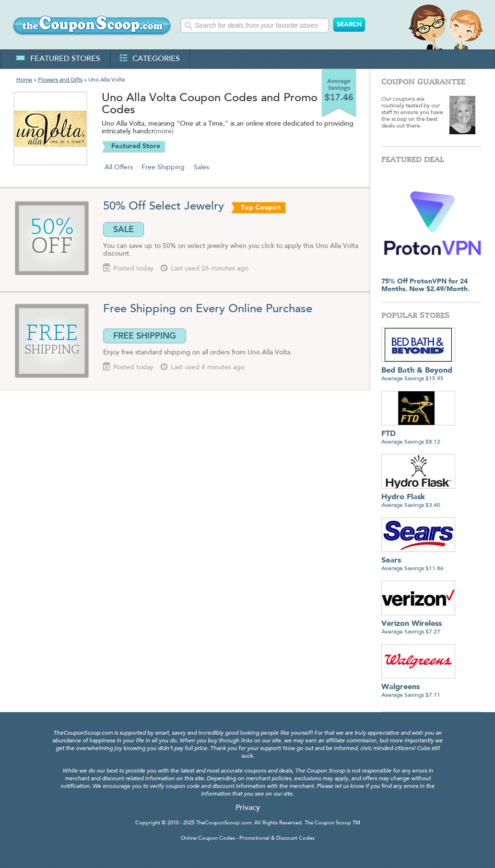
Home (24, 80)
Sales (201, 167)
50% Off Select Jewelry (165, 207)
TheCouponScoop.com (224, 823)
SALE (124, 229)
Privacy (248, 808)
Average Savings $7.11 (418, 687)
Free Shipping (163, 167)
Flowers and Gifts (60, 80)
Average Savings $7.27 (418, 624)
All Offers (119, 167)
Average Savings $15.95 (418, 371)
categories (150, 59)
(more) (164, 132)
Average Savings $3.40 (418, 498)
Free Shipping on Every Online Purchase (208, 309)
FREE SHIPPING (145, 336)
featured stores (58, 59)
